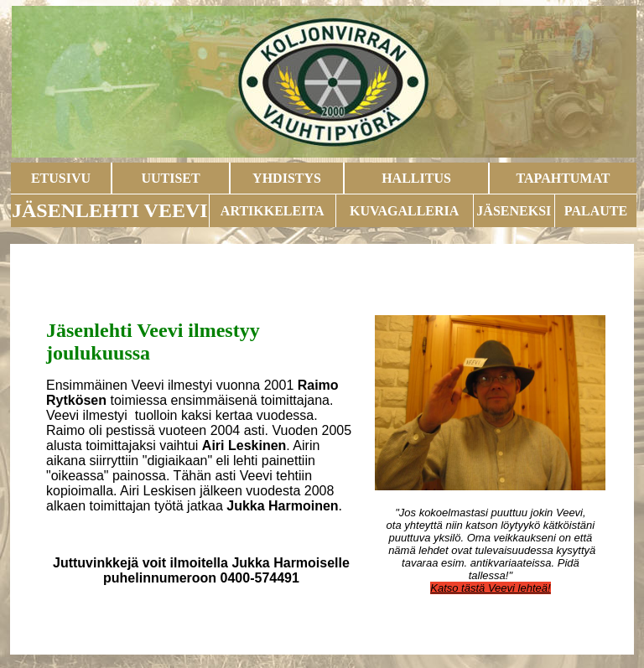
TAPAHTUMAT (563, 178)
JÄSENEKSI (514, 211)
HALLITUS (416, 178)
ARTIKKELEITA (273, 211)
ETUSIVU (61, 178)
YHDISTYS (287, 178)
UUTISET (170, 178)
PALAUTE (596, 211)
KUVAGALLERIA (404, 211)
